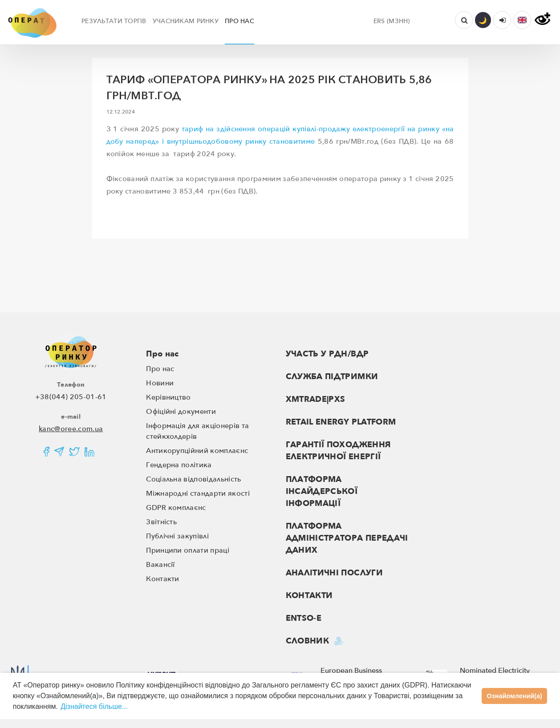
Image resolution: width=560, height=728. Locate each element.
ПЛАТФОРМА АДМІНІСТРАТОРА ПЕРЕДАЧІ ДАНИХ (347, 538)
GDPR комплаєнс (176, 508)
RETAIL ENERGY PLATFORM (341, 422)
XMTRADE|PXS (316, 399)
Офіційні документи (181, 412)
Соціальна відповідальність (193, 479)
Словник (308, 641)
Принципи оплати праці (188, 550)
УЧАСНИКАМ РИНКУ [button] (186, 21)
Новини (160, 383)
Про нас (162, 354)
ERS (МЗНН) (392, 21)
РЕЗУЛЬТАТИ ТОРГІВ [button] (114, 21)
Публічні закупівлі (177, 536)
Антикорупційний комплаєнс (197, 451)
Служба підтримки (332, 377)
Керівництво (168, 397)
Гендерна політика (179, 465)
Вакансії (160, 565)
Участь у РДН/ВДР (327, 354)
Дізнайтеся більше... (94, 706)
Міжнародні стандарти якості (198, 493)
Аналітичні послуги (334, 573)
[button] (522, 20)
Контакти (163, 579)
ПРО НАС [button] (239, 21)
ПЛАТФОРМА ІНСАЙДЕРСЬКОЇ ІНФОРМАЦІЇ (322, 491)
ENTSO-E (304, 618)
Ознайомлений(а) (515, 696)
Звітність (161, 522)
